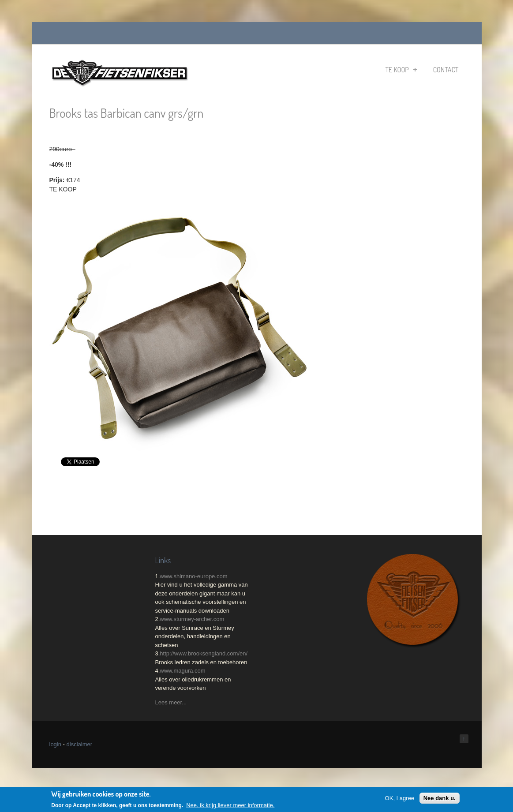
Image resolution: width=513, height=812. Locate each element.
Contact (446, 70)
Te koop (401, 70)
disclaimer (80, 744)
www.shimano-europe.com (193, 576)
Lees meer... (171, 702)
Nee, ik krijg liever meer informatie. (230, 806)
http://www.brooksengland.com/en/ (204, 653)
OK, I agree (400, 798)
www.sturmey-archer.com (192, 619)
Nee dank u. (440, 798)
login (55, 744)
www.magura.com (182, 671)
